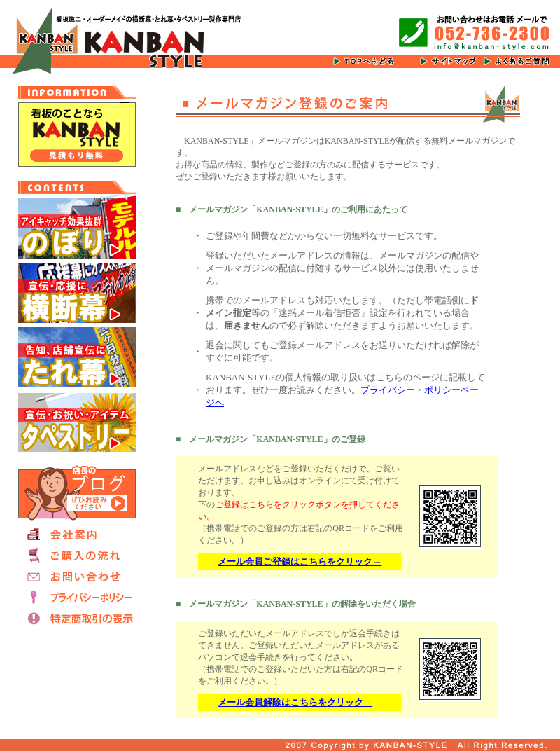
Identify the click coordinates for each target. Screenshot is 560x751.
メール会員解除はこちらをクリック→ (295, 702)
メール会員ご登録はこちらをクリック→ (300, 561)
